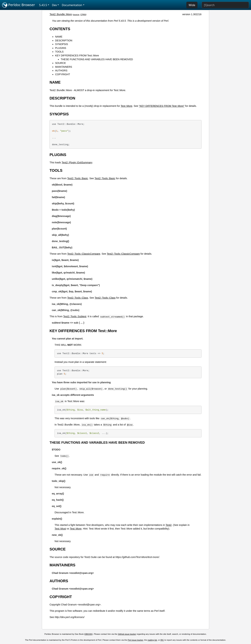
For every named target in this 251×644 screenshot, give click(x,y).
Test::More (126, 106)
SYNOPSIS (62, 44)
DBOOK (89, 634)
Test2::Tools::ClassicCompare (84, 254)
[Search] (225, 5)
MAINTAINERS (64, 67)
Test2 (169, 525)
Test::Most (60, 529)
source (76, 14)
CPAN (83, 14)
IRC (162, 640)
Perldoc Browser (19, 5)
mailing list (152, 640)
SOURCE (60, 63)
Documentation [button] (72, 5)
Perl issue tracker (135, 640)
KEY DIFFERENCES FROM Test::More (77, 55)
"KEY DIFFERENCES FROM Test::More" (162, 106)
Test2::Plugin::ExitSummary (77, 162)
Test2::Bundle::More (61, 14)
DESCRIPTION (64, 40)
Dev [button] (54, 5)
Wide (192, 5)
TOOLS (59, 52)
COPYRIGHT (63, 74)
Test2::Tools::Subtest (75, 316)
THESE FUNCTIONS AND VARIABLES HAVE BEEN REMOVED (97, 59)
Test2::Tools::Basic (78, 178)
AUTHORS (61, 71)
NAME (59, 37)
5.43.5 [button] (43, 5)
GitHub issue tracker (127, 634)
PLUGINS (61, 48)
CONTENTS (60, 29)
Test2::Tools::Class (78, 298)
